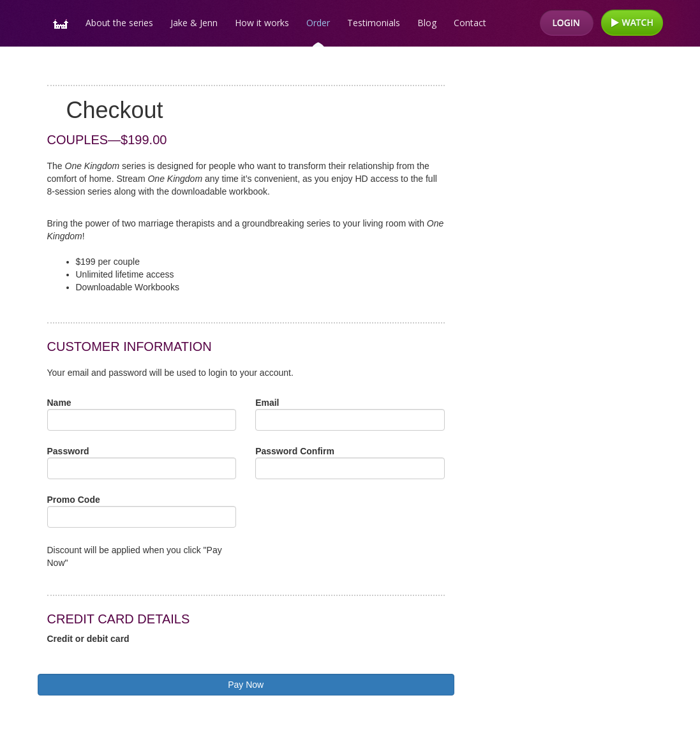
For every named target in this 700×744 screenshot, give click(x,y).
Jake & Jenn (194, 23)
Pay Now (246, 685)
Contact (470, 23)
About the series (119, 23)
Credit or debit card (88, 639)
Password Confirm (295, 451)
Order (318, 23)
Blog (427, 23)
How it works (262, 23)
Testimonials (374, 23)
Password (68, 451)
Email (267, 403)
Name (59, 403)
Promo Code (74, 500)
